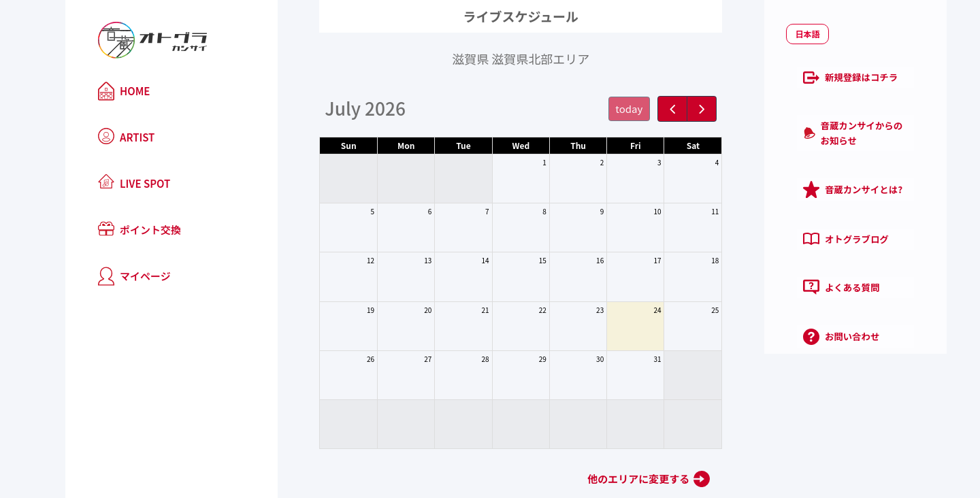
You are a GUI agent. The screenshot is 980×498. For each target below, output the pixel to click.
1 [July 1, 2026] (514, 162)
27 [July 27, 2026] (397, 359)
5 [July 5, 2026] (342, 211)
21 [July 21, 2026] (454, 310)
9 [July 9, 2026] (571, 211)
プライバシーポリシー (836, 385)
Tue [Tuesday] (432, 145)
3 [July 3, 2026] (629, 162)
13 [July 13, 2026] (397, 260)
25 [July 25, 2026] (684, 310)
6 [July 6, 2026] (399, 211)
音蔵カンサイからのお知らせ (808, 124)
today (598, 109)
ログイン (795, 346)
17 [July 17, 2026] (626, 260)
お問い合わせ (774, 297)
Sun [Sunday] (317, 145)
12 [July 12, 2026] (340, 260)
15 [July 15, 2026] (512, 260)
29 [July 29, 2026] (512, 359)
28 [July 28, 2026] (454, 359)
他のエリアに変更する (608, 479)
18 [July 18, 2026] (684, 260)
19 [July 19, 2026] (340, 310)
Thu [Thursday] (548, 145)
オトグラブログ (779, 211)
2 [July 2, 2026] (571, 162)
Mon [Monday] (375, 145)
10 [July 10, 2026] (626, 211)
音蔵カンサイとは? (786, 168)
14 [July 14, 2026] (454, 260)
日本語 (746, 40)
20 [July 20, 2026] (397, 310)
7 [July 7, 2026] (457, 211)
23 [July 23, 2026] (569, 310)
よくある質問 (774, 254)
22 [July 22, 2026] (512, 310)
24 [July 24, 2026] (626, 310)
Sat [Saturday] (662, 145)
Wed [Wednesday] (490, 145)
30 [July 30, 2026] (569, 359)
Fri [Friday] (605, 145)
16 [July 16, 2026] (569, 260)
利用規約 (757, 385)
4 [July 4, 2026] (686, 162)
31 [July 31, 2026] (626, 359)
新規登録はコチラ (784, 81)
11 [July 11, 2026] (684, 211)
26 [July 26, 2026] (340, 359)
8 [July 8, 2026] (514, 211)
